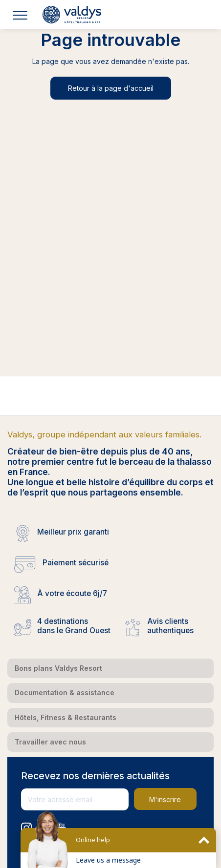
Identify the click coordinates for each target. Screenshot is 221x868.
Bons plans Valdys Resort (58, 668)
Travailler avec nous (50, 742)
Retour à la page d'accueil (111, 88)
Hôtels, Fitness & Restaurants (66, 717)
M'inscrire (165, 799)
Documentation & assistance (65, 692)
